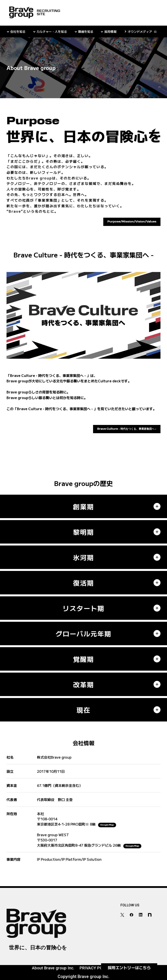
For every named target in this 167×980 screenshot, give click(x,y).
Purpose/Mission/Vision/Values (132, 222)
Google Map (107, 825)
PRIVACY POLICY (95, 968)
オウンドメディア (140, 32)
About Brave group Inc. (53, 968)
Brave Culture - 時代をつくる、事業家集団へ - (127, 429)
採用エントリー (129, 967)
